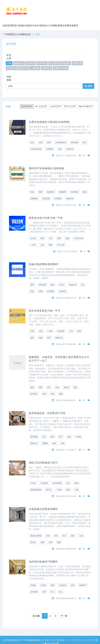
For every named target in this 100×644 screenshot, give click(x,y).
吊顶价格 (46, 198)
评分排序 (70, 106)
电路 (41, 338)
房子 (44, 437)
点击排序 (41, 106)
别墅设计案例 (61, 68)
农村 (73, 585)
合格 (57, 387)
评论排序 (56, 106)
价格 (41, 142)
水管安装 (63, 291)
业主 (83, 285)
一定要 (50, 331)
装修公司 (59, 338)
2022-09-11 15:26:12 (66, 450)
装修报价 (51, 192)
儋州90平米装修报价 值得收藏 (46, 168)
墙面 (61, 394)
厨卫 (85, 142)
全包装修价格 (61, 142)
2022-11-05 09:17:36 (66, 205)
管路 (41, 387)
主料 (44, 592)
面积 (68, 490)
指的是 (66, 387)
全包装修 (75, 142)
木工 (52, 592)
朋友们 (33, 542)
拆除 (52, 585)
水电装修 (58, 198)
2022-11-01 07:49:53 (67, 251)
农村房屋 (34, 592)
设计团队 (54, 63)
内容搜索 (9, 78)
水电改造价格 (36, 149)
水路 (41, 331)
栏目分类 (9, 57)
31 (84, 400)
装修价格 (70, 198)
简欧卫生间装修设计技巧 (43, 463)
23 (84, 155)
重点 (76, 387)
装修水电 (73, 285)
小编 (76, 490)
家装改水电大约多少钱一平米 (46, 218)
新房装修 (34, 437)
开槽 (41, 291)
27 (84, 598)
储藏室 (45, 443)
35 (84, 496)
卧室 (54, 443)
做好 (32, 338)
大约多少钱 (78, 238)
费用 (51, 245)
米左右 (62, 285)
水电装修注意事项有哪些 (43, 509)
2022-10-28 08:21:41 (66, 298)
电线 (67, 238)
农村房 (43, 585)
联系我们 (42, 63)
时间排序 (27, 106)
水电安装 (61, 331)
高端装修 (34, 198)
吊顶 (44, 394)
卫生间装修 (57, 483)
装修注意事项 (36, 490)
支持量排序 (86, 106)
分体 (68, 483)
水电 (51, 238)
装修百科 (19, 63)
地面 (76, 483)
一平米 (33, 245)
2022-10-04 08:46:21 (66, 400)
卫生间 (33, 483)
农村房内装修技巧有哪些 (43, 562)
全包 (32, 142)
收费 (59, 238)
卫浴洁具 (70, 149)
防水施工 (34, 394)
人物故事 (35, 68)
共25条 (36, 616)
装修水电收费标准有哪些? (44, 264)
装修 (85, 192)
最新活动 (23, 68)
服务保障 (66, 63)
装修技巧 (83, 585)
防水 (56, 536)
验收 (32, 387)
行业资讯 (11, 68)
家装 (42, 238)
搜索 (88, 86)
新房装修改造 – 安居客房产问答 (47, 413)
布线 (51, 542)
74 (84, 344)
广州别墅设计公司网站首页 (17, 34)
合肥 (60, 149)
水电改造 (44, 483)
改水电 (33, 238)
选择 (49, 142)
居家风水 (30, 63)
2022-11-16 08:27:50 (66, 155)
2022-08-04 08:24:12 (66, 598)
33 (84, 549)
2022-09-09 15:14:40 (66, 496)
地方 (64, 536)
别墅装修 (77, 63)
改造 (69, 437)
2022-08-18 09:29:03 (66, 549)
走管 (52, 394)
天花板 (78, 437)
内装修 (33, 585)
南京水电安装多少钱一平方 (44, 311)
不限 (9, 63)
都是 (59, 542)
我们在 (49, 490)
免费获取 (63, 192)
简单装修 (75, 192)
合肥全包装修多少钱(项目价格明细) (49, 122)
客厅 (61, 437)
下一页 (64, 616)
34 (84, 205)
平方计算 (61, 245)
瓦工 (61, 592)
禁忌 (52, 437)
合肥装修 (50, 149)
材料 (49, 338)
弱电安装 (42, 285)
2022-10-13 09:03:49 (66, 344)
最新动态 (47, 68)
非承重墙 (51, 291)
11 (84, 450)
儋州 (41, 192)
